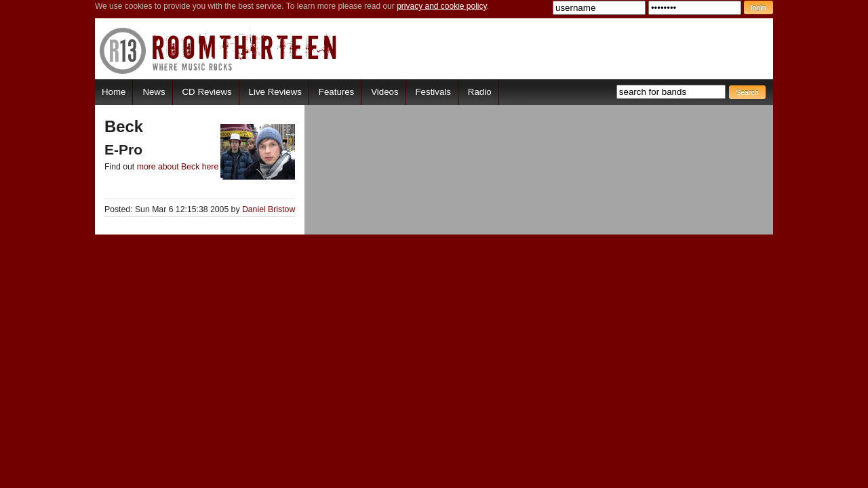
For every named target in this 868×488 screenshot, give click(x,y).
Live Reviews (275, 92)
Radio (480, 92)
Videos (384, 92)
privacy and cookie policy (442, 6)
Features (336, 92)
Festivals (433, 92)
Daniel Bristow (269, 209)
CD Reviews (207, 92)
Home (114, 92)
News (154, 92)
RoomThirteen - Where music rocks (219, 50)
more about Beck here (178, 167)
